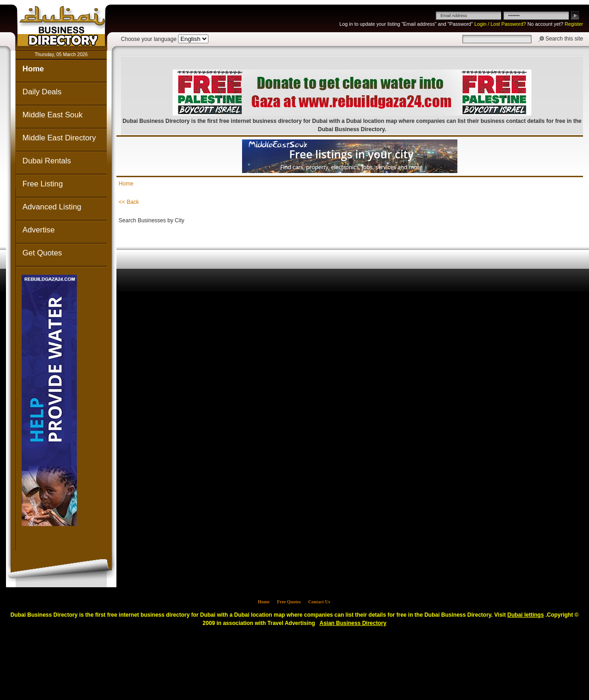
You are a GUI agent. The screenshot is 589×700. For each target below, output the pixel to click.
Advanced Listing (52, 207)
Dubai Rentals (47, 161)
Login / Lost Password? (500, 24)
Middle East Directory (59, 138)
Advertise (39, 230)
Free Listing (43, 184)
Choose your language (149, 39)
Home (33, 69)
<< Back (129, 202)
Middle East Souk (53, 115)
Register (574, 24)
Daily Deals (42, 92)
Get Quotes (42, 253)
